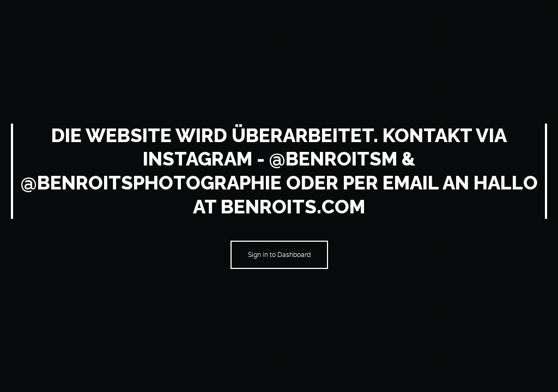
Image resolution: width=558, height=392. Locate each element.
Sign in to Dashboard (279, 255)
